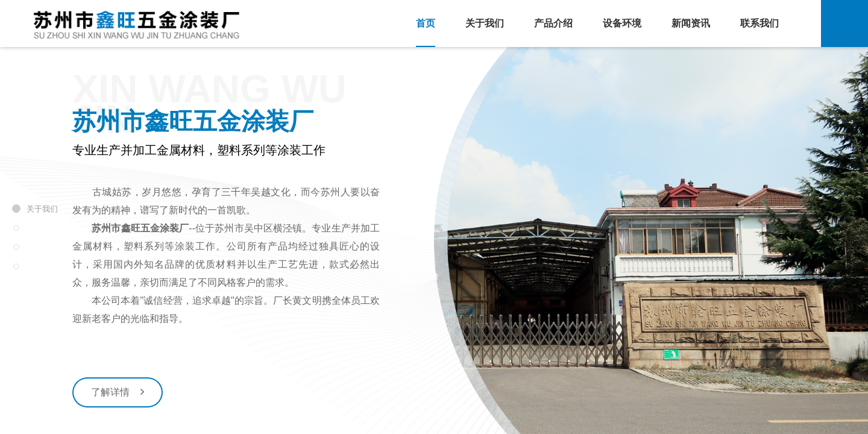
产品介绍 (553, 23)
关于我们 (485, 23)
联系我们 (759, 23)
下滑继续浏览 (434, 420)
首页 (426, 23)
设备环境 (622, 23)
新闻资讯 (691, 23)
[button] (414, 394)
